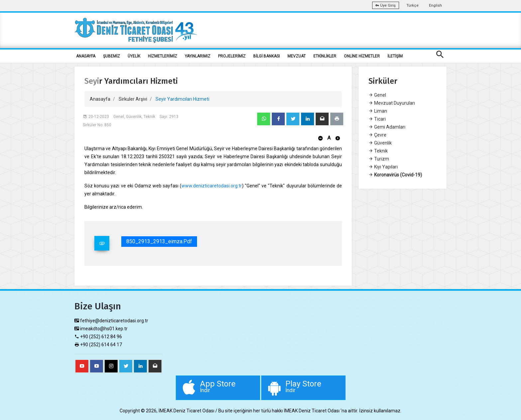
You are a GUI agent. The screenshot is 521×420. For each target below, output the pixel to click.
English (435, 5)
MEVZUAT (297, 56)
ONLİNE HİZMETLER (362, 56)
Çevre (377, 135)
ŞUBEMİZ (111, 56)
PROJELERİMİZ (232, 56)
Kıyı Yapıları (383, 167)
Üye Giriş (386, 5)
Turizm (379, 159)
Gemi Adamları (387, 127)
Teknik (378, 151)
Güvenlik (380, 143)
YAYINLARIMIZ (198, 56)
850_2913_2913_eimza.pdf (159, 241)
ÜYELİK (134, 56)
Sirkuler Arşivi (133, 99)
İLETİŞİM (395, 56)
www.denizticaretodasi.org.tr (212, 186)
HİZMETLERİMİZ (162, 56)
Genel (377, 95)
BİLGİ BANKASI (266, 56)
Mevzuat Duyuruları (392, 103)
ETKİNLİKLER (325, 56)
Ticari (377, 119)
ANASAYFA (86, 56)
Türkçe (413, 5)
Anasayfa (100, 99)
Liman (378, 111)
